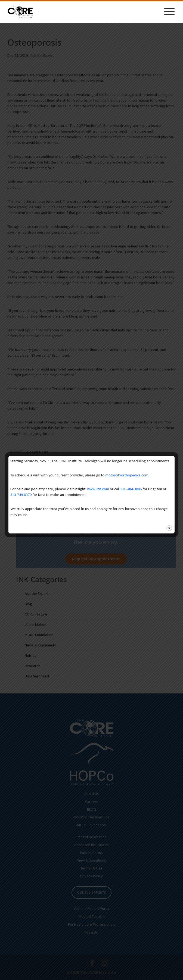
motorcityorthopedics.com (127, 475)
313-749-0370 (21, 495)
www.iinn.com (98, 489)
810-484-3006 (131, 489)
